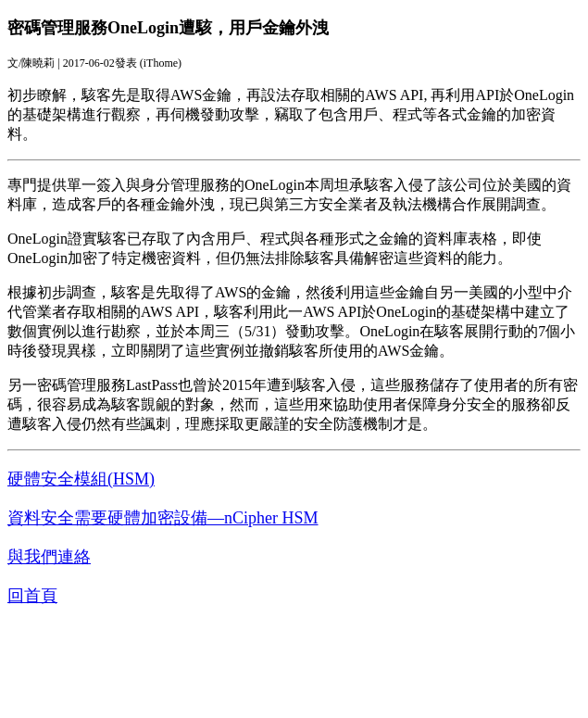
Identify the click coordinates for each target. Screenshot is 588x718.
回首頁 (32, 596)
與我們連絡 (49, 557)
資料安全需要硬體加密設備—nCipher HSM (163, 518)
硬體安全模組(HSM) (81, 479)
